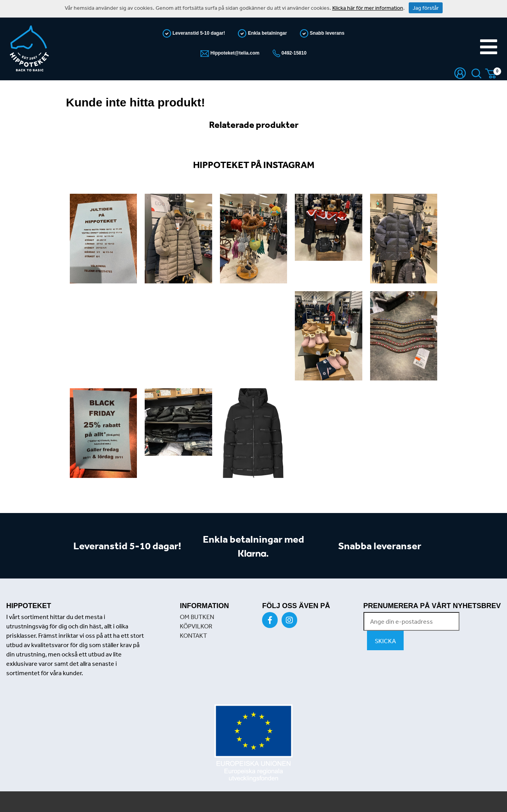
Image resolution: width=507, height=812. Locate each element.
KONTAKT (193, 635)
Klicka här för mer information (368, 8)
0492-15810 (293, 53)
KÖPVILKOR (196, 626)
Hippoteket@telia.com (234, 53)
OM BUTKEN (197, 617)
